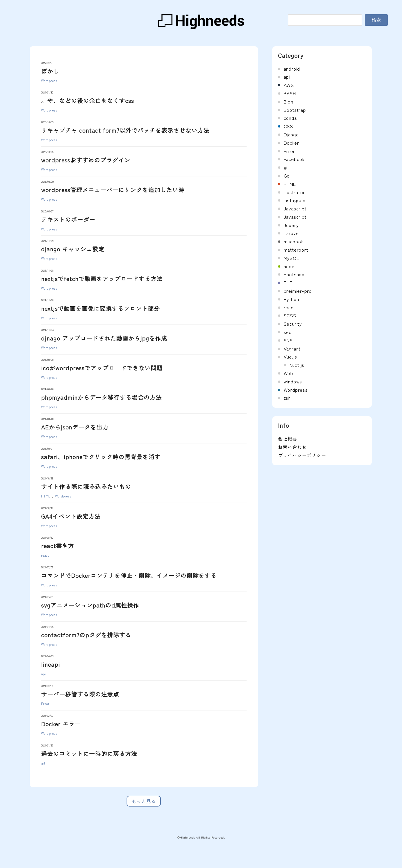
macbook (294, 241)
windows (293, 381)
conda (290, 118)
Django (291, 134)
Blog (289, 101)
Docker (291, 143)
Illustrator (294, 192)
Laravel (292, 233)
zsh (287, 398)
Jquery (291, 225)
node (289, 266)
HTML (46, 496)
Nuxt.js (297, 365)
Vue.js (290, 357)
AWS (289, 85)
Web (288, 373)
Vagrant (292, 349)
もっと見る (144, 801)
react (45, 555)
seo (288, 332)
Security (293, 324)
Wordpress (49, 81)
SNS (288, 340)
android (292, 69)
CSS (288, 126)
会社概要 (288, 439)
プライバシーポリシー (302, 455)
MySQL (292, 258)
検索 (376, 20)
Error (45, 704)
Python (291, 299)
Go (287, 176)
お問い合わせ (292, 447)
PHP (288, 282)
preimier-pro (298, 291)
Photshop (294, 274)
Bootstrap (295, 110)
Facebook (294, 159)
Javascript (295, 208)
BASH (290, 93)
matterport (296, 250)
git (43, 763)
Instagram (295, 200)
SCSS (290, 315)
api (44, 674)
